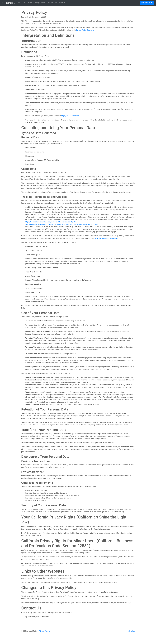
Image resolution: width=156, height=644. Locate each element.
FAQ (25, 3)
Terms (47, 631)
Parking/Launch (39, 3)
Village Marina (8, 3)
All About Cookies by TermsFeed (106, 238)
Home (19, 3)
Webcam (54, 3)
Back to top (131, 631)
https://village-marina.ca (70, 116)
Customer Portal (147, 3)
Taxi (48, 3)
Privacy (41, 631)
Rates (30, 3)
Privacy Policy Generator (85, 30)
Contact (62, 3)
